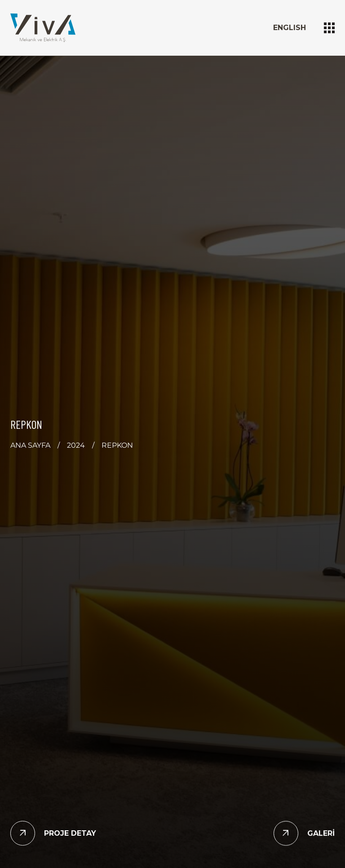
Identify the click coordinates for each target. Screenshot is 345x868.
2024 (76, 445)
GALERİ (321, 833)
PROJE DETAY (70, 833)
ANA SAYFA (30, 445)
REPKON (117, 445)
